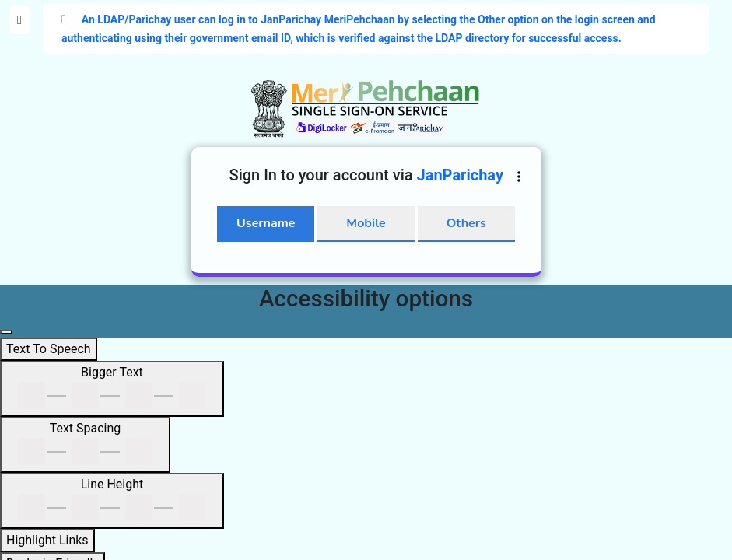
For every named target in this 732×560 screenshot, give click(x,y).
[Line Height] (112, 501)
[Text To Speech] (49, 349)
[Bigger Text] (112, 389)
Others (466, 223)
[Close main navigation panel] (6, 332)
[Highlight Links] (47, 541)
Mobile (366, 223)
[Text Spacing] (85, 445)
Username (266, 223)
